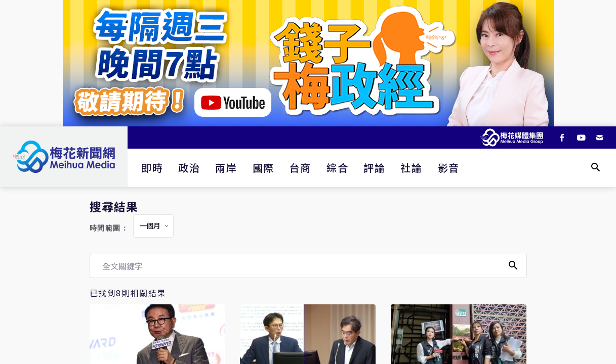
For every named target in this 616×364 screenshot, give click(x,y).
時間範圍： (109, 228)
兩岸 (226, 168)
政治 (189, 168)
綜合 (337, 168)
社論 (411, 168)
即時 (152, 168)
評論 (374, 168)
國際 (263, 168)
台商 (300, 168)
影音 (449, 168)
